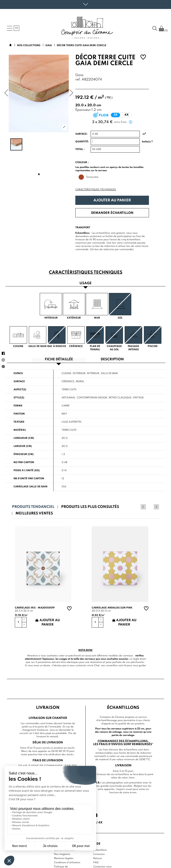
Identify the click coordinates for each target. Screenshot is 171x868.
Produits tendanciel (33, 507)
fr (16, 28)
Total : (80, 149)
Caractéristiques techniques (96, 190)
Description (112, 360)
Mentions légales (64, 858)
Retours (98, 858)
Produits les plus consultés (90, 507)
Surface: (81, 134)
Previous (150, 507)
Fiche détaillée (59, 360)
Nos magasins (62, 854)
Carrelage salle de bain (30, 487)
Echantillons (100, 850)
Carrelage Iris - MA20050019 (35, 608)
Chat (97, 666)
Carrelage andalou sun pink (112, 608)
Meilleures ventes (34, 513)
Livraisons (99, 854)
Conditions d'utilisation (67, 863)
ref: (78, 80)
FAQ (96, 863)
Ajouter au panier (112, 200)
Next (156, 507)
